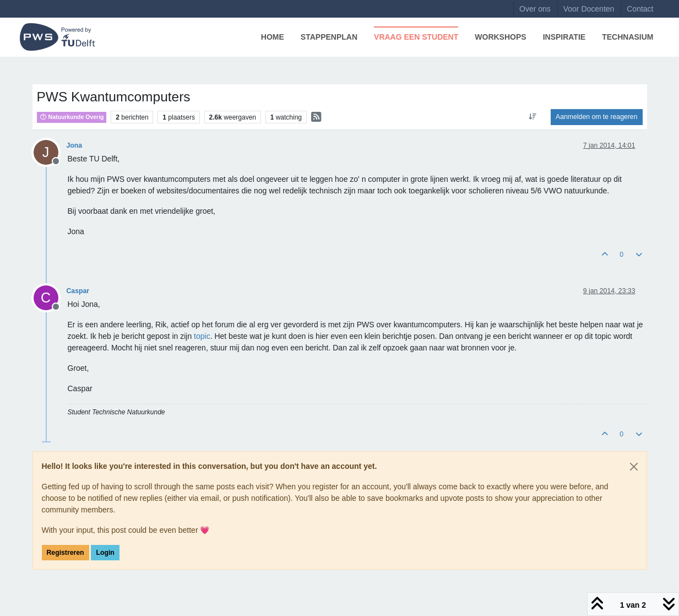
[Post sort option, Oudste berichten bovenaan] (533, 117)
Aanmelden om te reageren (596, 117)
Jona (75, 145)
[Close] (634, 467)
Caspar (78, 291)
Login (105, 553)
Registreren (66, 553)
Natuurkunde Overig (72, 117)
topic (202, 336)
